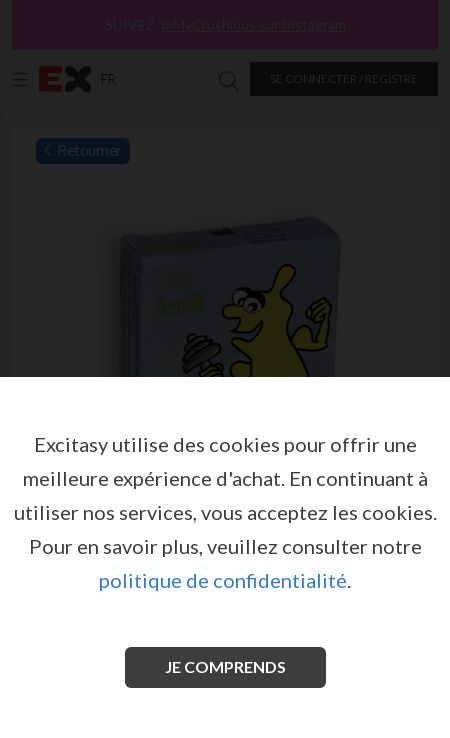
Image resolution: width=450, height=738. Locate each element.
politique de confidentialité (223, 580)
